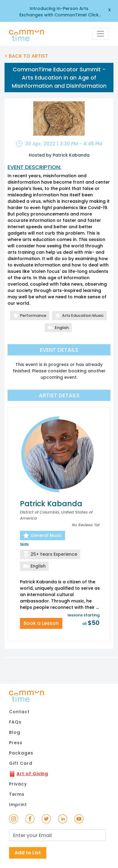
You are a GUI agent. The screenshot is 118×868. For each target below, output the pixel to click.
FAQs (15, 722)
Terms (17, 794)
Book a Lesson (41, 623)
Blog (15, 732)
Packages (21, 753)
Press (16, 743)
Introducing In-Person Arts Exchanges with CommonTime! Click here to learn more (59, 12)
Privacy (18, 784)
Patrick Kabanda (51, 504)
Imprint (18, 805)
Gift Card (21, 763)
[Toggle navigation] (100, 34)
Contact (19, 712)
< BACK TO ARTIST (26, 56)
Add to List (28, 853)
